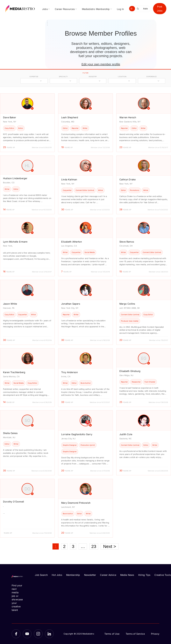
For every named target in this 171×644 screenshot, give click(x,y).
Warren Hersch (128, 117)
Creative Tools (163, 575)
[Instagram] (38, 634)
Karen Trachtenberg (14, 372)
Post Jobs (160, 9)
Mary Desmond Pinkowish (76, 503)
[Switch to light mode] (132, 9)
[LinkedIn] (49, 634)
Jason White (10, 304)
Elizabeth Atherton (72, 242)
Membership (73, 575)
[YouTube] (27, 634)
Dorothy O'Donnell (13, 502)
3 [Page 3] (73, 546)
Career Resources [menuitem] (65, 9)
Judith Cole (126, 434)
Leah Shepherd (70, 117)
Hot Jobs (57, 575)
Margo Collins (127, 304)
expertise (34, 77)
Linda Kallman (69, 179)
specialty (63, 77)
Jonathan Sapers (71, 304)
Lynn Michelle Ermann (15, 242)
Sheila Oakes (10, 433)
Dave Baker (10, 117)
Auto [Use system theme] (145, 9)
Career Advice (108, 575)
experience (152, 77)
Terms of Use (112, 634)
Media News (127, 575)
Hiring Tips (144, 575)
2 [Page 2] (64, 546)
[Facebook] (16, 634)
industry (93, 77)
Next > (110, 546)
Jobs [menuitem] (45, 9)
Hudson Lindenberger (15, 178)
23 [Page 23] (94, 546)
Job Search (41, 575)
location (122, 77)
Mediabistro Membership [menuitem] (96, 9)
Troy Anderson (69, 372)
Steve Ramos (127, 242)
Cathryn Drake (127, 179)
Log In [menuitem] (120, 9)
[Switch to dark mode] (138, 9)
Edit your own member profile (101, 64)
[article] (27, 123)
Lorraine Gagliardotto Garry (77, 434)
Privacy (155, 634)
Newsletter (90, 575)
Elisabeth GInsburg (130, 371)
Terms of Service (135, 634)
